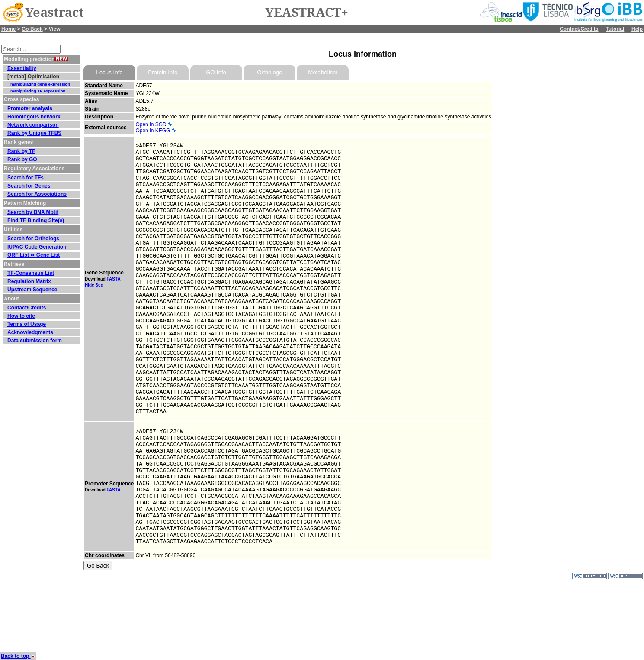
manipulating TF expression (38, 91)
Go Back (32, 29)
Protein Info (163, 72)
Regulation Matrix (29, 281)
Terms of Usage (27, 324)
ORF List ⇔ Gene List (34, 255)
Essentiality (22, 68)
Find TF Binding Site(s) (36, 220)
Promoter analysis (30, 108)
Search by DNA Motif (33, 212)
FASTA (114, 306)
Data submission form (35, 341)
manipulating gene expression (40, 84)
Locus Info (109, 72)
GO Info (216, 72)
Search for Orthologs (33, 239)
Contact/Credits (579, 29)
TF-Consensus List (31, 273)
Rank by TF (21, 151)
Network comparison (33, 125)
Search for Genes (29, 186)
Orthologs (269, 72)
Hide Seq (94, 312)
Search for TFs (26, 178)
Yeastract (54, 13)
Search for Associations (37, 194)
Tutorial (615, 29)
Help (637, 29)
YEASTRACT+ (307, 13)
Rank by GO (22, 159)
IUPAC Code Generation (37, 247)
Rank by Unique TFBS (34, 133)
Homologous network (34, 117)
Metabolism (323, 72)
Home (8, 29)
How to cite (21, 316)
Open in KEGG (155, 131)
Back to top (18, 656)
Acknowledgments (30, 332)
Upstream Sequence (32, 290)
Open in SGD (154, 124)
